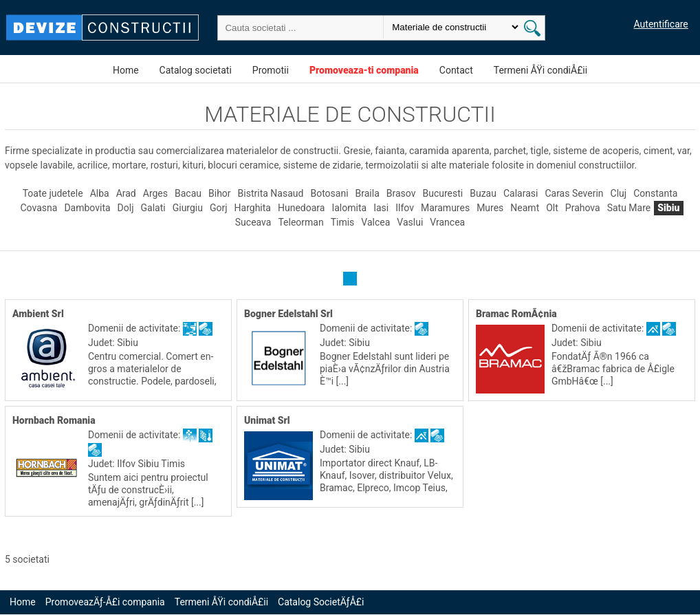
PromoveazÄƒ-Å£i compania (105, 603)
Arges (155, 194)
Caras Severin (574, 194)
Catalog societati (196, 70)
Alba (100, 194)
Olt (552, 208)
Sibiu (668, 208)
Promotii (271, 70)
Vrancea (447, 223)
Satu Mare (629, 208)
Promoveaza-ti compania (364, 70)
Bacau (188, 194)
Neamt (525, 208)
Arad (126, 194)
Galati (153, 208)
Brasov (401, 194)
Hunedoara (301, 208)
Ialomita (349, 208)
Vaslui (410, 223)
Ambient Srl (38, 314)
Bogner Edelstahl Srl (288, 314)
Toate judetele (53, 194)
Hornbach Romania (54, 421)
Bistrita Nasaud (271, 194)
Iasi (381, 208)
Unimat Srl (267, 421)
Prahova (583, 208)
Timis (343, 223)
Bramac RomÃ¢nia (516, 314)
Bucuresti (442, 194)
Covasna (39, 208)
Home (126, 70)
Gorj (219, 208)
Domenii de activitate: (135, 329)
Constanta (655, 194)
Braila (368, 194)
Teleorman (300, 223)
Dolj (126, 208)
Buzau (483, 194)
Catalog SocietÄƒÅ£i (321, 603)
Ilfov (405, 208)
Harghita (253, 208)
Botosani (329, 194)
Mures (490, 208)
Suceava (253, 223)
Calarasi (521, 194)
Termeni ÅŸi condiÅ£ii (540, 70)
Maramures (445, 208)
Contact (456, 70)
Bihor (220, 194)
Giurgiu (188, 208)
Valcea (375, 223)
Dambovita (87, 208)
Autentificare (661, 24)
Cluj (619, 194)
